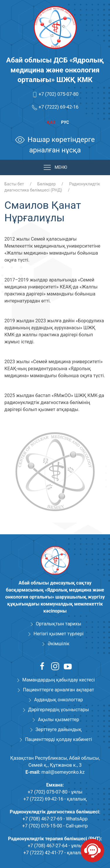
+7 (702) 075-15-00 (42, 826)
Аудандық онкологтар (58, 700)
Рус (65, 122)
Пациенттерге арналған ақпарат (59, 690)
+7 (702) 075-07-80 (59, 94)
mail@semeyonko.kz (63, 772)
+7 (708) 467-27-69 (43, 819)
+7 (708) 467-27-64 (48, 846)
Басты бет (14, 184)
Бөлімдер (46, 184)
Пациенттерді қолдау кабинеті (58, 739)
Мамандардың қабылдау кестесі (59, 680)
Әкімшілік (58, 644)
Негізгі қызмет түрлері (58, 634)
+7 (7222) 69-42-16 (59, 107)
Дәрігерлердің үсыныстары (59, 710)
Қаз (51, 122)
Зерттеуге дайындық (59, 729)
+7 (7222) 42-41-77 (43, 853)
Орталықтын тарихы (59, 624)
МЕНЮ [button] (55, 168)
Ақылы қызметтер (58, 720)
